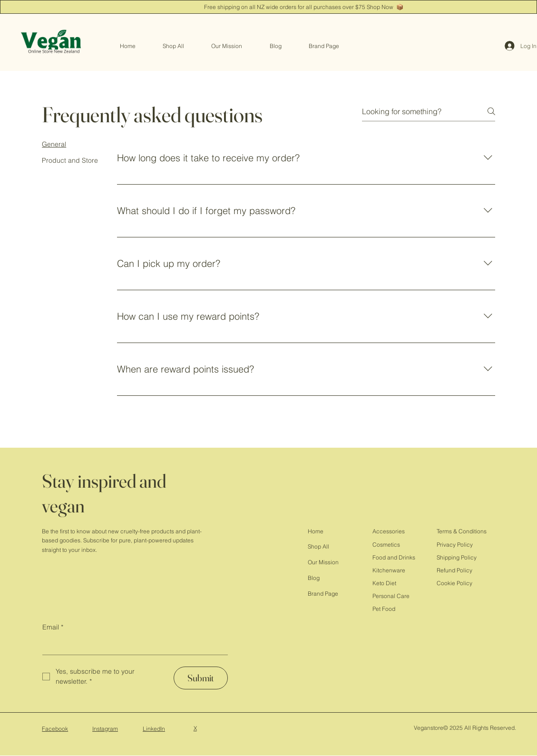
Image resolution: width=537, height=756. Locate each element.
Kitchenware (389, 570)
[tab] (70, 144)
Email (53, 627)
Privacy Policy (455, 545)
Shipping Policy (457, 557)
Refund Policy (454, 570)
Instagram (105, 729)
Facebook (55, 729)
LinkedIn (154, 729)
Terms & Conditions (462, 531)
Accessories (389, 531)
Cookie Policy (454, 583)
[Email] (132, 646)
